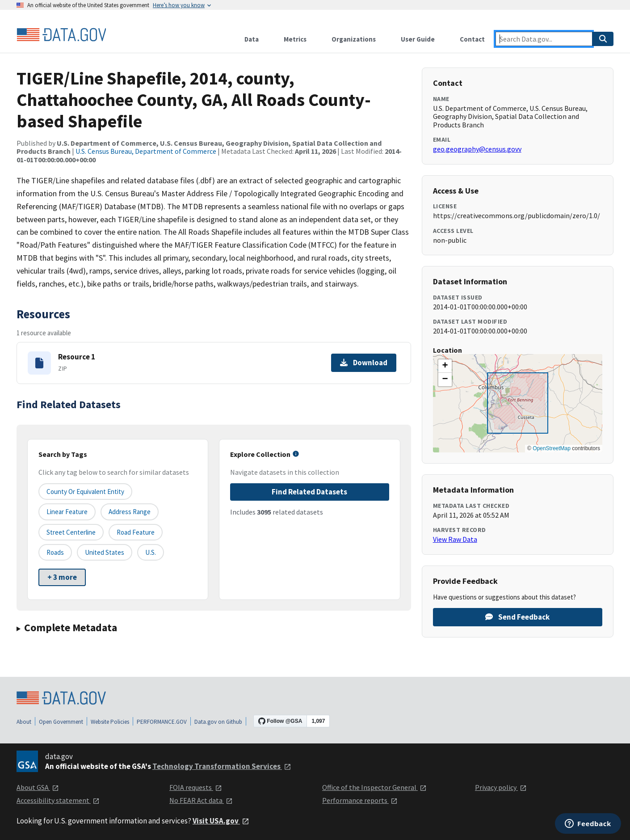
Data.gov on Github (218, 722)
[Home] (61, 35)
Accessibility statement (58, 800)
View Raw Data (455, 539)
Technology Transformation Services (222, 766)
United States (105, 552)
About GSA (38, 787)
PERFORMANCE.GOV (162, 722)
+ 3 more (62, 577)
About (24, 722)
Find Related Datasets (309, 492)
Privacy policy (501, 787)
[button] (445, 366)
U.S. (151, 552)
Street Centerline (71, 532)
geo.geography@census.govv (477, 149)
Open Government (61, 722)
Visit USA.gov (221, 821)
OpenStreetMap (552, 448)
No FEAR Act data (201, 800)
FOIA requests (196, 787)
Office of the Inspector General (374, 787)
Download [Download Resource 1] (364, 363)
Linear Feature (67, 512)
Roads (55, 552)
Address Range (130, 512)
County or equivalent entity (85, 492)
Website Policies (110, 722)
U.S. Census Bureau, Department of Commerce (146, 151)
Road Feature (136, 532)
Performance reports (360, 800)
